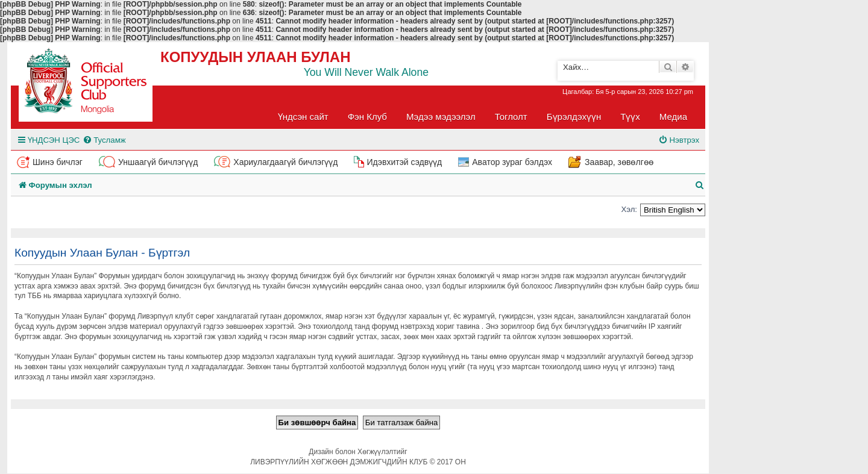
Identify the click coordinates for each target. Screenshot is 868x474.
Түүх (630, 117)
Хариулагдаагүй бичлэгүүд (285, 162)
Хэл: (629, 209)
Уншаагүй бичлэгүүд (158, 162)
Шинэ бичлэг (58, 162)
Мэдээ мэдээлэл (441, 117)
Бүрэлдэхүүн (574, 117)
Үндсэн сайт (303, 117)
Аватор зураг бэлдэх (512, 162)
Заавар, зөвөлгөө (619, 162)
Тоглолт (511, 117)
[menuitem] (104, 140)
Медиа (673, 117)
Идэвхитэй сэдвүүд (404, 162)
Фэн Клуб (367, 117)
